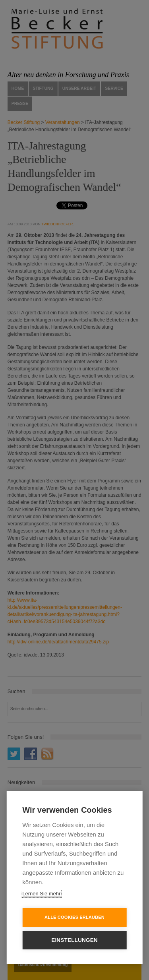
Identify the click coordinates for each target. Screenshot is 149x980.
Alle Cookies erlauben (74, 917)
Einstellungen (74, 940)
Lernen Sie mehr (41, 894)
